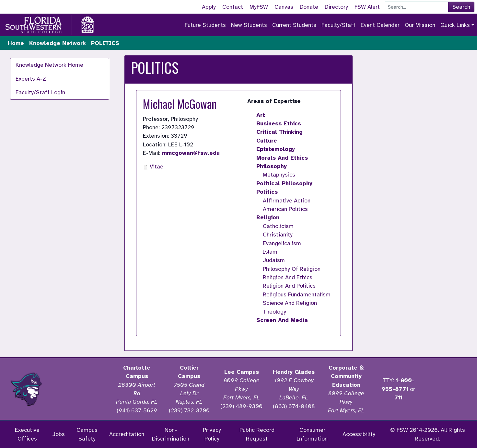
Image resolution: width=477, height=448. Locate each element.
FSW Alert (367, 7)
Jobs (58, 434)
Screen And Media (282, 320)
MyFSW (259, 7)
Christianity (278, 235)
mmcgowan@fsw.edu (191, 153)
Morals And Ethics (282, 158)
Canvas (284, 7)
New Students (249, 25)
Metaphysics (279, 175)
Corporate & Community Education (346, 376)
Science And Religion (290, 303)
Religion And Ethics (288, 277)
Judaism (274, 260)
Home (16, 43)
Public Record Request (257, 434)
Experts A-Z (31, 79)
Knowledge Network (58, 43)
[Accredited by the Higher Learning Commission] (82, 389)
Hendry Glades (294, 372)
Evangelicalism (282, 243)
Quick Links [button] (455, 25)
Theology (274, 312)
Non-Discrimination (171, 434)
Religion (268, 217)
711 (398, 397)
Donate (309, 7)
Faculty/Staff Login (40, 92)
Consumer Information (312, 434)
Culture (267, 141)
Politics (267, 192)
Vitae (153, 167)
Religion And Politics (289, 286)
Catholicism (278, 226)
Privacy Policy (212, 434)
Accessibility (359, 434)
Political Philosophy (284, 183)
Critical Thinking (279, 132)
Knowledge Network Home (49, 65)
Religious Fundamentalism (297, 294)
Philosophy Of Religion (292, 269)
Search (461, 7)
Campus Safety (87, 434)
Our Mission (420, 25)
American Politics (285, 209)
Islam (270, 252)
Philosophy (272, 166)
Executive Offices (27, 434)
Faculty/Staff (338, 25)
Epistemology (276, 149)
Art (261, 115)
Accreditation (127, 434)
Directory (336, 7)
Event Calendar (380, 25)
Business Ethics (279, 123)
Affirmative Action (287, 201)
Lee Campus (242, 372)
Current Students (294, 25)
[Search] (417, 7)
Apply (209, 7)
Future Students (205, 25)
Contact (233, 7)
